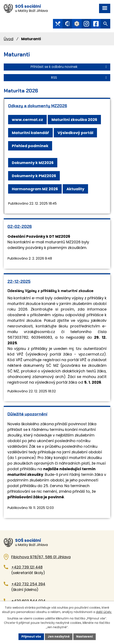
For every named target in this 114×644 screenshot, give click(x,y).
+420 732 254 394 (28, 584)
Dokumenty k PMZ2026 (34, 176)
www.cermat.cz (27, 120)
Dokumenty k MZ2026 (33, 163)
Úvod (9, 39)
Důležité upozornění (27, 414)
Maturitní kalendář (30, 133)
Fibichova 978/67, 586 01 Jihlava (41, 557)
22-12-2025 (19, 281)
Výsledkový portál (75, 133)
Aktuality (75, 189)
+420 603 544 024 (28, 601)
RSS (80, 78)
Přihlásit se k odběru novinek (69, 67)
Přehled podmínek (30, 146)
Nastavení (85, 637)
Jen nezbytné (59, 637)
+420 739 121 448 (27, 567)
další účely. (104, 612)
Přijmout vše (31, 637)
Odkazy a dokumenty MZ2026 (38, 106)
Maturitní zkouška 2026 (74, 120)
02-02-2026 (20, 226)
